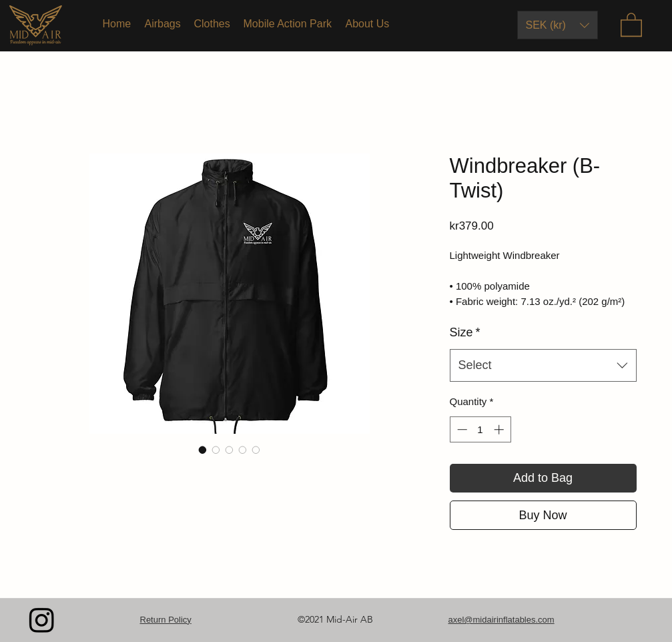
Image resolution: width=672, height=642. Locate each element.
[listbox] (558, 25)
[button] (558, 25)
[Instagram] (42, 620)
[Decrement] (461, 429)
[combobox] (543, 366)
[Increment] (500, 429)
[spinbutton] (480, 429)
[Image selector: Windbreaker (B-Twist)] (203, 450)
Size (465, 332)
